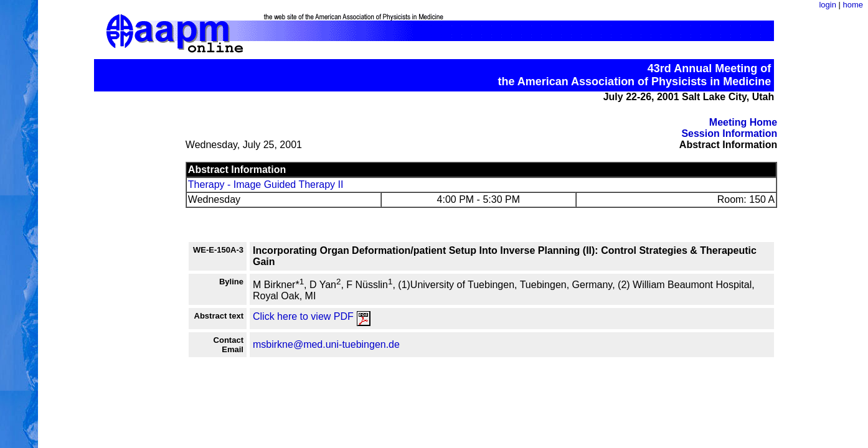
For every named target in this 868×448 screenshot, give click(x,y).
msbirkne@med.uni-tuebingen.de (326, 344)
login (827, 5)
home (853, 5)
